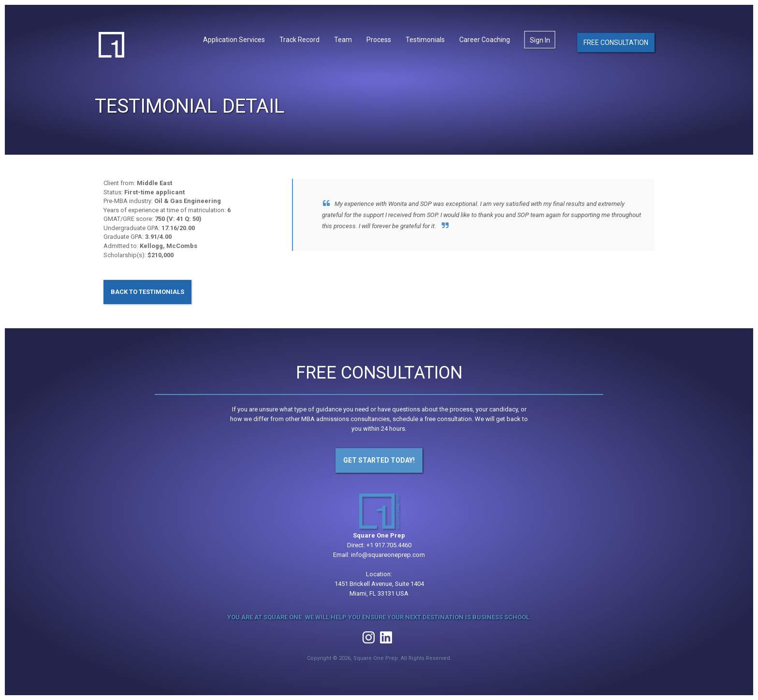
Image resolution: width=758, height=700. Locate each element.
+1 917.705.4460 (389, 545)
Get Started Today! (379, 460)
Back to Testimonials (147, 292)
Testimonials (425, 40)
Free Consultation (616, 43)
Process (379, 40)
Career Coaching (485, 40)
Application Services (234, 40)
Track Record (299, 40)
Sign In (540, 40)
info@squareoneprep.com (388, 555)
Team (343, 40)
